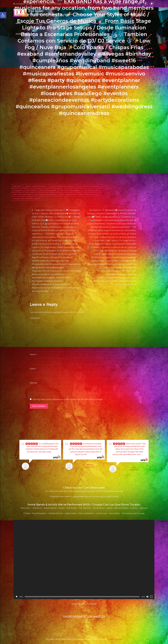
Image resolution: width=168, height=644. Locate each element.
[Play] (17, 597)
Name (33, 354)
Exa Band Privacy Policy (26, 34)
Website (34, 383)
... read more (91, 454)
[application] (84, 559)
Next (152, 457)
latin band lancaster (48, 190)
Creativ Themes (115, 639)
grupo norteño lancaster (89, 186)
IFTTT (106, 186)
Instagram (18, 190)
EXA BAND (36, 11)
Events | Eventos (100, 23)
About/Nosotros (32, 23)
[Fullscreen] (151, 597)
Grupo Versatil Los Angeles (84, 604)
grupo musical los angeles (62, 186)
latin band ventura (69, 194)
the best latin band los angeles (27, 198)
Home (18, 23)
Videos (64, 23)
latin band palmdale (22, 194)
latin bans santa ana (90, 194)
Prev (16, 457)
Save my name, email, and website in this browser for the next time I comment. (68, 399)
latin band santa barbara (46, 194)
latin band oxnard (91, 190)
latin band (31, 190)
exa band (17, 186)
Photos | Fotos (50, 23)
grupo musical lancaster (36, 186)
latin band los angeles (70, 190)
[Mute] (147, 597)
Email (33, 369)
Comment (35, 318)
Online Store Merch (80, 23)
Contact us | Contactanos (123, 23)
